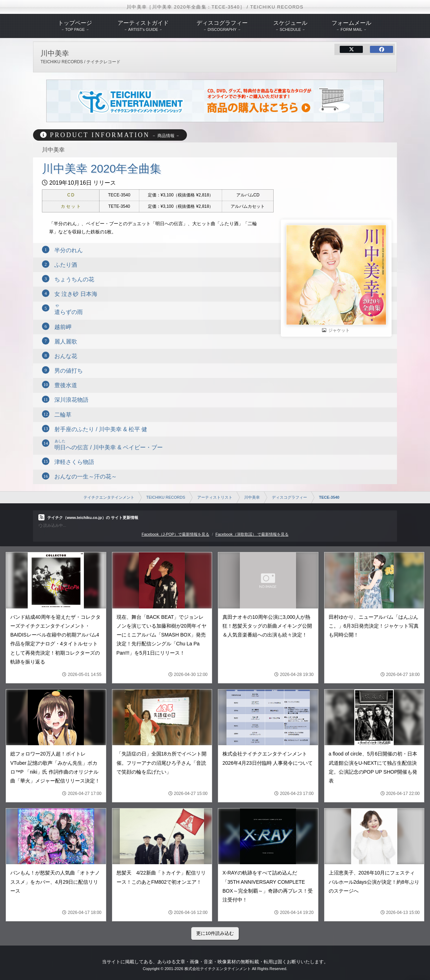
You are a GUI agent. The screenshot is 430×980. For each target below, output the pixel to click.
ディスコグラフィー (289, 497)
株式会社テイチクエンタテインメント (218, 969)
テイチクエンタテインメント (109, 497)
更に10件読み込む (215, 933)
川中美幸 (252, 497)
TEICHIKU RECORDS (166, 497)
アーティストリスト (215, 497)
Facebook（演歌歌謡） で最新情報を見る (252, 534)
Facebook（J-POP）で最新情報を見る (175, 534)
